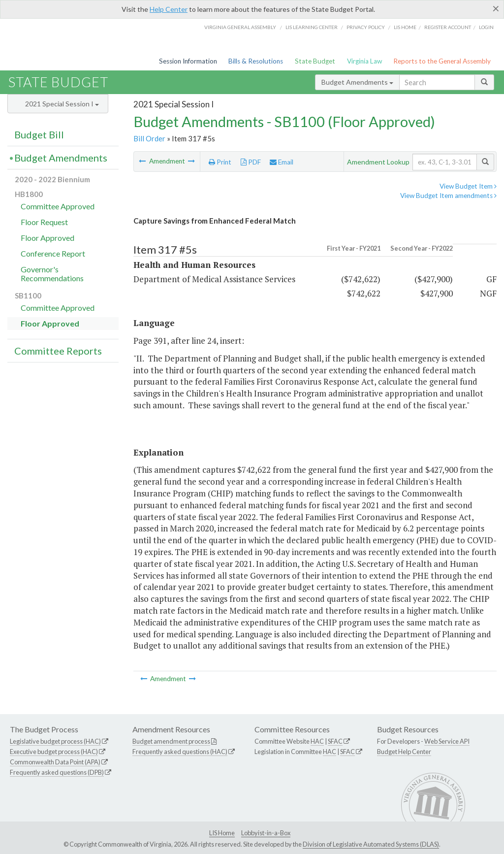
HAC (317, 741)
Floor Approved (47, 238)
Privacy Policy (366, 27)
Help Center (169, 9)
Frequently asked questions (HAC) (180, 752)
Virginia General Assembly (240, 27)
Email (282, 162)
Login (486, 27)
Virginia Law (364, 61)
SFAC (335, 741)
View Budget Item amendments (448, 196)
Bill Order (149, 138)
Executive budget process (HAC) (54, 752)
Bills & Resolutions (256, 61)
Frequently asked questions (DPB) (57, 772)
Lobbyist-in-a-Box (266, 833)
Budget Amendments (357, 82)
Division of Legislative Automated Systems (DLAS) (371, 844)
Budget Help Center (404, 752)
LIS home (405, 27)
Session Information (188, 61)
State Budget (315, 61)
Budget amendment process (171, 741)
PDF (251, 162)
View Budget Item (468, 186)
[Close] (496, 8)
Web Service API (447, 741)
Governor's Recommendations (52, 274)
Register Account (448, 27)
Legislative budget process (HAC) (55, 741)
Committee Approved (58, 206)
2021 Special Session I (62, 104)
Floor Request (44, 222)
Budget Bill (39, 134)
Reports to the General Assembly (442, 61)
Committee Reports (58, 351)
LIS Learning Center (312, 27)
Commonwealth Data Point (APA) (55, 762)
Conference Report (53, 253)
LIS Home (222, 833)
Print (220, 162)
